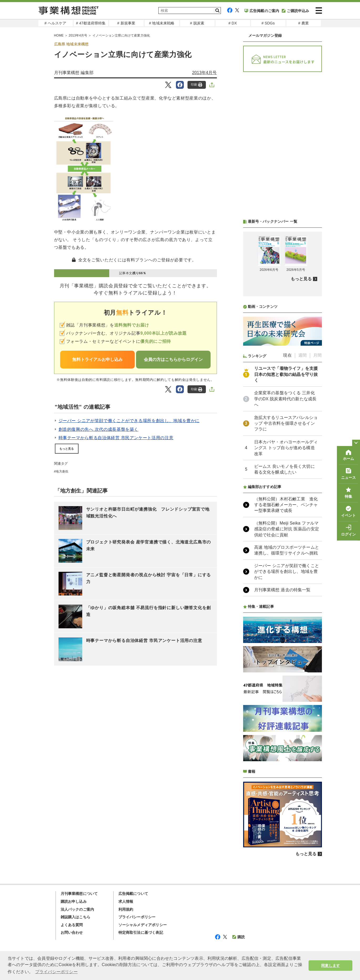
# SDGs (268, 23)
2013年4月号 (204, 73)
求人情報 (126, 901)
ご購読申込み (295, 11)
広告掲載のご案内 (262, 11)
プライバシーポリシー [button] (56, 972)
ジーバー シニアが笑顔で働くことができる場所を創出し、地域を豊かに (129, 421)
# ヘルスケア (55, 23)
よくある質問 (72, 925)
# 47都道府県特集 (91, 23)
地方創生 (62, 471)
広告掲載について (133, 894)
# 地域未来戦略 (162, 23)
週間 (302, 355)
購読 (239, 937)
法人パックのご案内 (77, 909)
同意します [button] (330, 966)
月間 (317, 355)
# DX (233, 23)
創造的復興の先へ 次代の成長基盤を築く (99, 429)
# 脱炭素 (197, 23)
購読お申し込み (74, 901)
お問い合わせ (72, 932)
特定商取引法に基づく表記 (141, 932)
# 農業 (304, 23)
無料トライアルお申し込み (97, 359)
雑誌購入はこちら (76, 917)
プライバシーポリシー (137, 917)
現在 (287, 355)
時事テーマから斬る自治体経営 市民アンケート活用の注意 (116, 438)
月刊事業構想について (79, 894)
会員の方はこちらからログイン (173, 359)
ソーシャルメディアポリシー (143, 925)
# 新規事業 (126, 23)
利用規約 (126, 909)
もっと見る (67, 449)
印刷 (197, 85)
